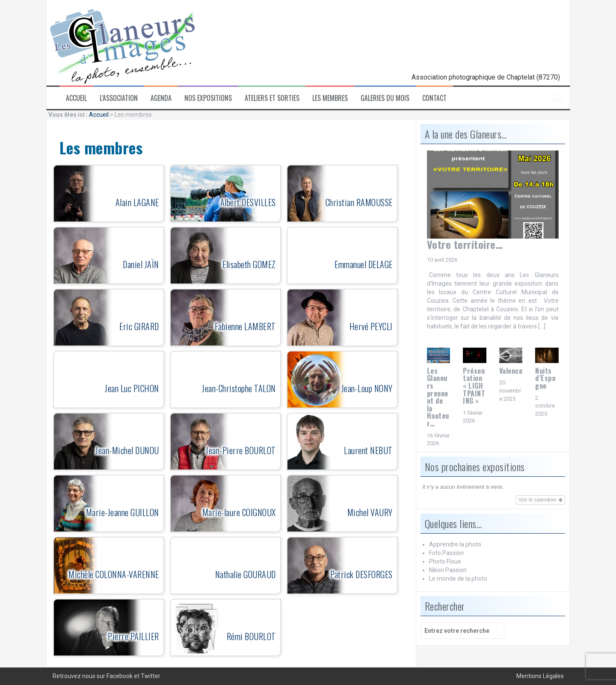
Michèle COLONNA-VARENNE (114, 574)
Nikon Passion (448, 570)
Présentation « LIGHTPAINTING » (474, 386)
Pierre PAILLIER (133, 636)
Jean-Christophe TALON (239, 388)
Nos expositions (208, 98)
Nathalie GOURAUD (246, 574)
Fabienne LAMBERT (245, 326)
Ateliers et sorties (272, 98)
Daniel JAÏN (141, 264)
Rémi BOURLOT (251, 636)
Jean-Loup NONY (367, 388)
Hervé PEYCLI (371, 326)
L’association (119, 98)
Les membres (330, 98)
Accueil (76, 98)
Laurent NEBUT (368, 450)
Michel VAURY (370, 512)
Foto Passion (446, 553)
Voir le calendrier (540, 500)
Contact (434, 98)
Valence (511, 371)
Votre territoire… (465, 244)
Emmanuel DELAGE (364, 264)
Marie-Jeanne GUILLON (123, 512)
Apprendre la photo (455, 544)
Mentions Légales (540, 676)
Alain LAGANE (137, 202)
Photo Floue (445, 561)
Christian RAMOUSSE (359, 202)
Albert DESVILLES (248, 202)
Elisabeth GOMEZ (249, 264)
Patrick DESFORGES (361, 574)
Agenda (161, 98)
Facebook (120, 676)
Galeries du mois (385, 98)
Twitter (151, 676)
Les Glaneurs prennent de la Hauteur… (438, 397)
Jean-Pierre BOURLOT (241, 450)
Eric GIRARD (139, 326)
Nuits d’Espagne (545, 378)
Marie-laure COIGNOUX (239, 512)
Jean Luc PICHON (132, 388)
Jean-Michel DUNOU (127, 450)
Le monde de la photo (458, 579)
